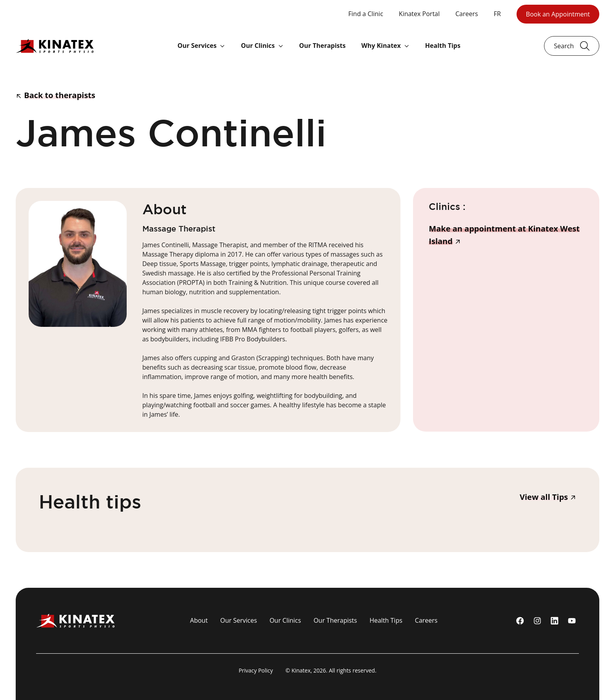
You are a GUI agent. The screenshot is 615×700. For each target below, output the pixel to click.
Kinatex (301, 670)
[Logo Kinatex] (55, 46)
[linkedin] (555, 621)
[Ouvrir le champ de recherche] (572, 46)
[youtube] (572, 621)
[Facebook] (520, 621)
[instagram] (537, 621)
